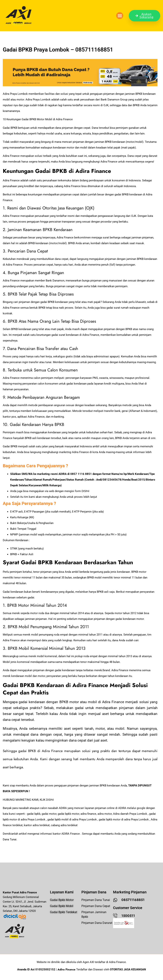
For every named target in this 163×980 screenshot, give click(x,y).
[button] (120, 16)
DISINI (85, 491)
